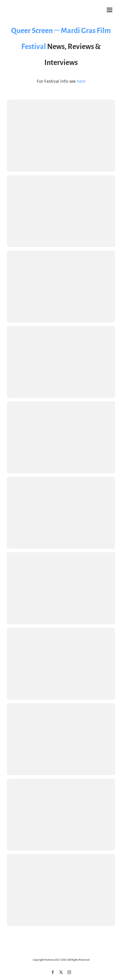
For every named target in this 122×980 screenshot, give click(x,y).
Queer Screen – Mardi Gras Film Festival (61, 39)
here (81, 81)
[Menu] (110, 10)
